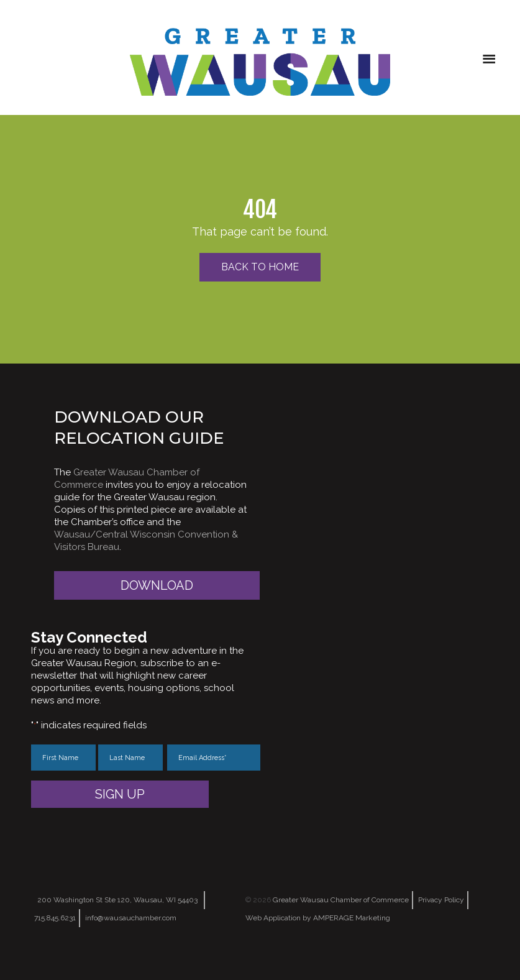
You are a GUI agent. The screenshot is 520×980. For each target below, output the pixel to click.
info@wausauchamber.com (131, 918)
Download (157, 585)
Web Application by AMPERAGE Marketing (318, 918)
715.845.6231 (55, 918)
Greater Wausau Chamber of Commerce (341, 900)
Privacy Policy (441, 900)
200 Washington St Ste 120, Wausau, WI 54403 (117, 900)
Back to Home (260, 267)
